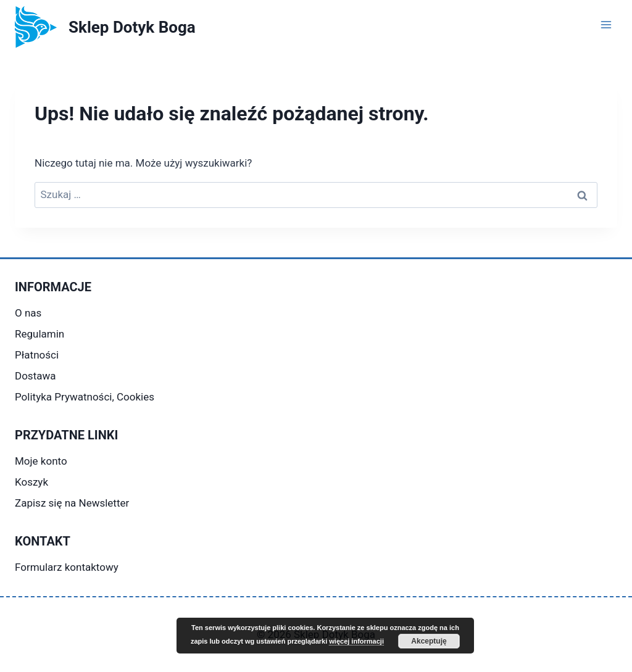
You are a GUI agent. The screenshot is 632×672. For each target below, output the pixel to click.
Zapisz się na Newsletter (72, 503)
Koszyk (31, 482)
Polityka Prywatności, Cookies (85, 397)
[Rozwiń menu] (606, 24)
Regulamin (39, 334)
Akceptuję (429, 641)
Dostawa (35, 376)
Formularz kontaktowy (67, 567)
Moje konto (41, 461)
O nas (28, 313)
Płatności (37, 355)
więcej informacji (356, 641)
